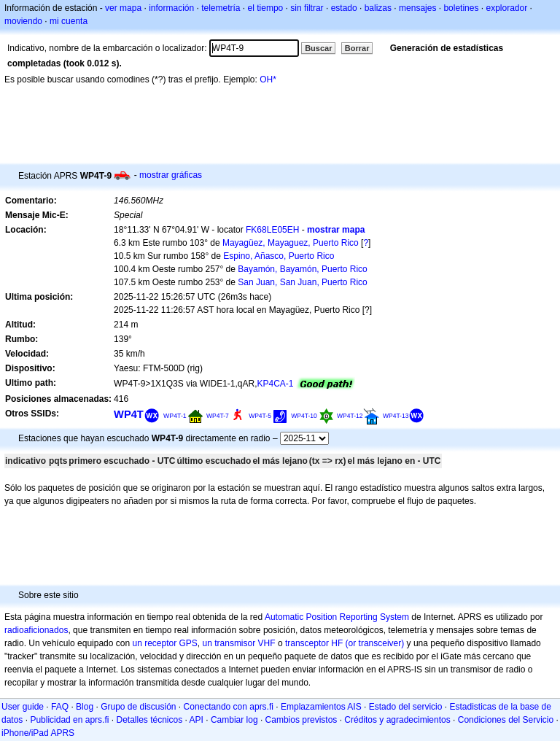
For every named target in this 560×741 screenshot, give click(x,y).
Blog (85, 707)
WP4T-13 (396, 416)
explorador (506, 8)
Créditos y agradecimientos (397, 720)
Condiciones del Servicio (506, 720)
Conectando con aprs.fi (229, 707)
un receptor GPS (164, 643)
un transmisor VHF (239, 643)
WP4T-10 (304, 416)
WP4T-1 (175, 416)
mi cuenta (69, 21)
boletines (461, 8)
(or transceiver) (375, 643)
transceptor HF (314, 643)
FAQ (60, 707)
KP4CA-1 (275, 384)
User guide (23, 707)
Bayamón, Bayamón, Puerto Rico (302, 269)
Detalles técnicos (149, 720)
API (197, 720)
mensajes (417, 8)
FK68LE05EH (272, 230)
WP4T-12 (350, 416)
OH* (268, 79)
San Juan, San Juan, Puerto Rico (302, 282)
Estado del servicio (406, 707)
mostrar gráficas (171, 175)
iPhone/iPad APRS (38, 733)
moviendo (23, 21)
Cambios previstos (302, 720)
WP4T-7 (218, 416)
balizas (378, 8)
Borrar (357, 48)
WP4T (129, 414)
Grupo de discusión (138, 707)
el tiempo (266, 8)
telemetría (221, 8)
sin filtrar (307, 8)
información (171, 8)
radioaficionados (36, 630)
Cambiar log (234, 720)
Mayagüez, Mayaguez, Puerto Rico (291, 243)
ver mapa (123, 8)
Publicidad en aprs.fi (69, 720)
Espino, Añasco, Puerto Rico (279, 256)
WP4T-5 (260, 416)
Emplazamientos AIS (321, 707)
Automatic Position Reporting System (337, 617)
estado (344, 8)
